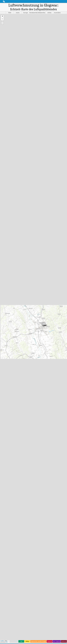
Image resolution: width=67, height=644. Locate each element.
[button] (2, 16)
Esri (7, 639)
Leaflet (2, 638)
